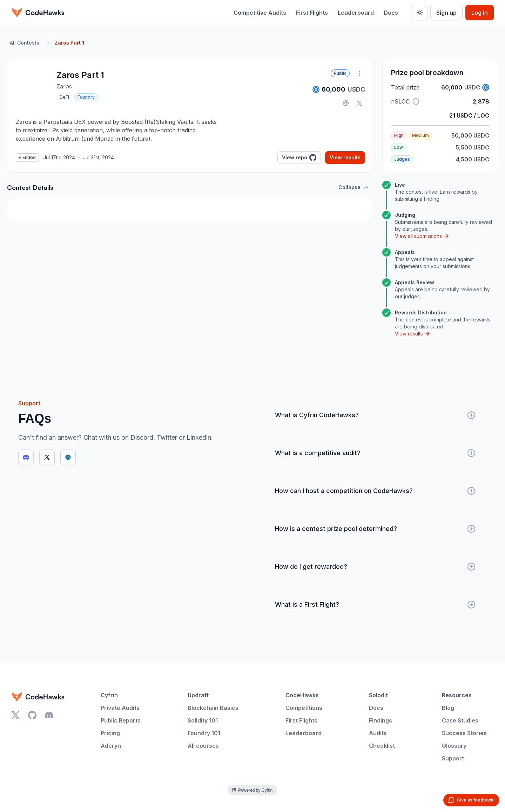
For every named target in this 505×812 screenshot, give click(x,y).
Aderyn (111, 746)
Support (453, 758)
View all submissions (422, 236)
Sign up (446, 13)
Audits (378, 733)
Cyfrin (109, 695)
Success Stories (464, 733)
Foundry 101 (204, 733)
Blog (448, 708)
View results (345, 157)
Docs (391, 13)
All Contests (25, 43)
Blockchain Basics (213, 708)
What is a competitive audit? (375, 453)
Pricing (110, 733)
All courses (203, 746)
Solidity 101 (203, 720)
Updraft (198, 695)
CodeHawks (302, 695)
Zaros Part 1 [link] (69, 43)
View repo (299, 158)
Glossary (454, 746)
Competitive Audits (260, 13)
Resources (457, 695)
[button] (416, 101)
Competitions (304, 708)
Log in (480, 13)
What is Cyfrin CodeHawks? (375, 415)
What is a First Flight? (375, 605)
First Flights (312, 13)
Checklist (382, 746)
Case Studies (460, 720)
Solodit (378, 695)
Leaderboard (356, 13)
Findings (381, 720)
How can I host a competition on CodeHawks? (375, 491)
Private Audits (120, 708)
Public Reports (121, 720)
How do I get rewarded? (375, 567)
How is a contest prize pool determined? (375, 529)
